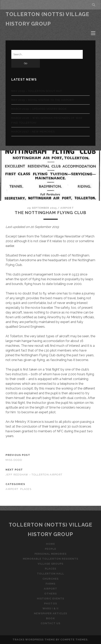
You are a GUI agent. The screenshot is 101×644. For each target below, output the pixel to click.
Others (50, 594)
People (50, 549)
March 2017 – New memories (33, 132)
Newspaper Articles (51, 613)
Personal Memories (51, 554)
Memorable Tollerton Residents (50, 559)
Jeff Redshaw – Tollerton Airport (34, 475)
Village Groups (51, 564)
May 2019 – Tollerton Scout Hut (37, 91)
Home (50, 544)
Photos (50, 604)
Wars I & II (50, 608)
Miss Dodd (14, 460)
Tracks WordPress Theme (34, 640)
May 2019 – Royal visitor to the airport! (43, 100)
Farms (50, 584)
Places (26, 489)
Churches (50, 579)
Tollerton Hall (51, 574)
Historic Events (50, 599)
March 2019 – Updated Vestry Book (39, 109)
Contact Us (50, 623)
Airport (67, 208)
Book (50, 618)
